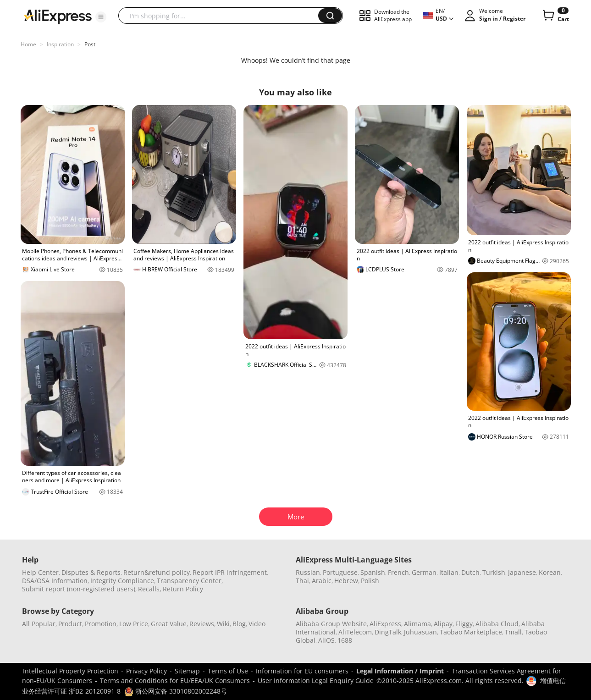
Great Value (169, 624)
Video (257, 624)
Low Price (134, 624)
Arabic (322, 581)
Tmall (513, 632)
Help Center (40, 572)
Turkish (494, 572)
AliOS (326, 640)
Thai (302, 581)
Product (70, 624)
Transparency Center (189, 581)
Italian (449, 572)
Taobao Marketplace (471, 632)
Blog (239, 624)
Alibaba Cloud (497, 624)
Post (90, 44)
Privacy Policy (146, 671)
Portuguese (340, 572)
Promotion (101, 624)
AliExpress (385, 624)
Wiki (223, 624)
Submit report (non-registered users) (79, 589)
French (398, 572)
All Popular (39, 624)
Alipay (443, 624)
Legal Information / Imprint (400, 671)
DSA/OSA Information (55, 581)
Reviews (202, 624)
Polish (370, 581)
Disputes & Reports (91, 572)
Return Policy (183, 589)
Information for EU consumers (302, 671)
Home (28, 44)
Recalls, (150, 589)
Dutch (470, 572)
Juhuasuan (420, 632)
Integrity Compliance (122, 581)
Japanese (522, 572)
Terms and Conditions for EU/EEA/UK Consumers (175, 681)
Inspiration (60, 44)
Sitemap (187, 671)
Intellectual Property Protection (71, 671)
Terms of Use (228, 671)
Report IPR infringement (230, 572)
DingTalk (388, 632)
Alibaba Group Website (331, 624)
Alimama (417, 624)
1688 (345, 640)
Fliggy (464, 624)
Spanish (373, 572)
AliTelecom (355, 632)
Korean (550, 572)
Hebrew (346, 581)
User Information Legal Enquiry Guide (316, 681)
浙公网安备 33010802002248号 (176, 691)
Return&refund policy (157, 572)
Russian (308, 572)
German (424, 572)
